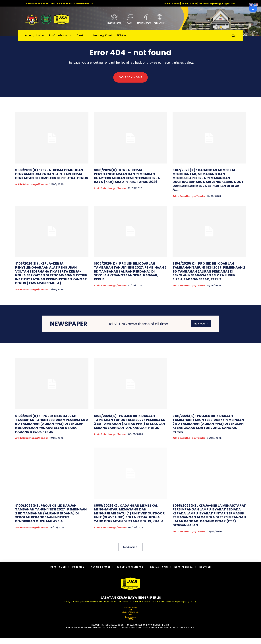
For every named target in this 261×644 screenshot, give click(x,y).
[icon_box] (114, 20)
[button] (233, 35)
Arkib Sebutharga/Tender (32, 184)
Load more (130, 547)
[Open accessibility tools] (253, 8)
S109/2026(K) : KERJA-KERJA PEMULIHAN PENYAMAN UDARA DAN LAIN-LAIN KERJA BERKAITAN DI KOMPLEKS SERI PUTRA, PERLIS (52, 174)
